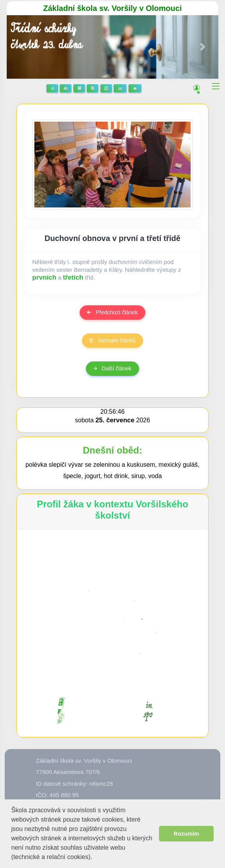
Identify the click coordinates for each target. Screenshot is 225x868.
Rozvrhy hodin (93, 88)
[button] (95, 858)
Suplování (120, 88)
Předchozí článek (112, 312)
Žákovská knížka (106, 88)
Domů (52, 88)
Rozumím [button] (187, 834)
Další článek (112, 368)
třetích (73, 277)
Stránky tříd (66, 88)
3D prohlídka (135, 88)
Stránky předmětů (79, 88)
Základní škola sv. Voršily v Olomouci (113, 8)
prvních (45, 277)
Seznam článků (112, 340)
